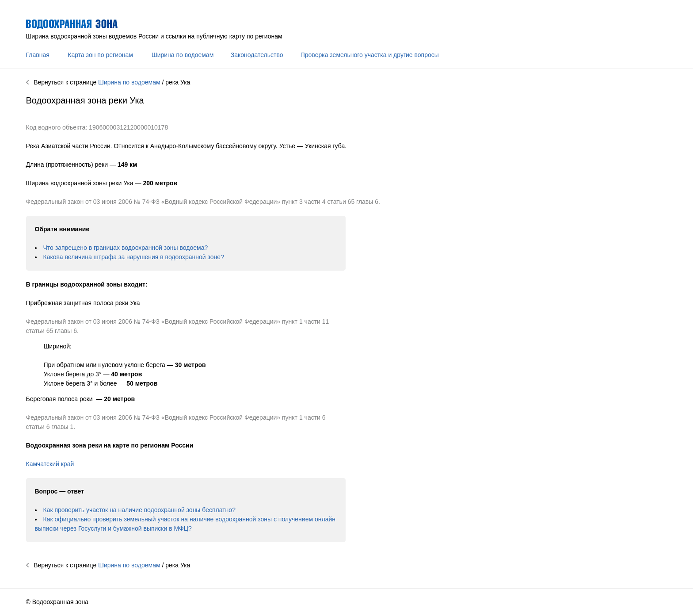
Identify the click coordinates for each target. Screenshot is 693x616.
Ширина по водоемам (183, 55)
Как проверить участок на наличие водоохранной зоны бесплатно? (139, 510)
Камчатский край (50, 464)
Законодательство (257, 55)
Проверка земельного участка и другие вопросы (370, 55)
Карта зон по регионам (100, 55)
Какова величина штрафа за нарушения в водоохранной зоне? (134, 257)
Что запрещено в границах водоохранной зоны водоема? (126, 248)
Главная (38, 55)
